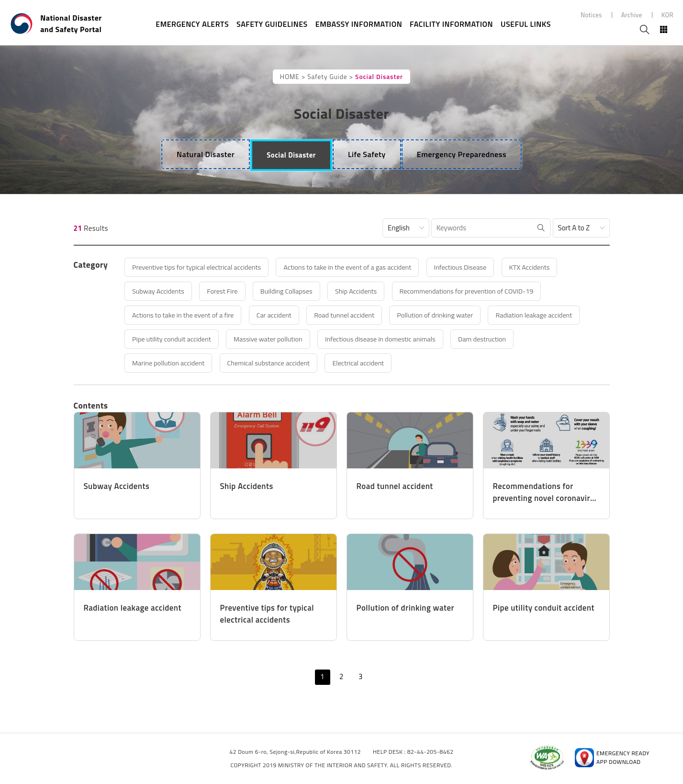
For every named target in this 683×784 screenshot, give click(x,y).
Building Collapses (297, 291)
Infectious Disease (479, 267)
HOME (290, 77)
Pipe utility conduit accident (175, 339)
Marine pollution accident (172, 363)
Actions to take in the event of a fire (187, 315)
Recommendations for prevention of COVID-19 (487, 291)
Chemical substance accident (277, 363)
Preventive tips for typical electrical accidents (202, 267)
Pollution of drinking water (453, 315)
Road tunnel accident (358, 315)
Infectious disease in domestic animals (395, 339)
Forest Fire (229, 291)
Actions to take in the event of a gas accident (360, 267)
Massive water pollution (277, 339)
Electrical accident (372, 363)
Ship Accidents (370, 291)
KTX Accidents (552, 267)
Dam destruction (502, 339)
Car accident (283, 315)
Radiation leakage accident (558, 315)
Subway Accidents (161, 291)
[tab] (204, 154)
